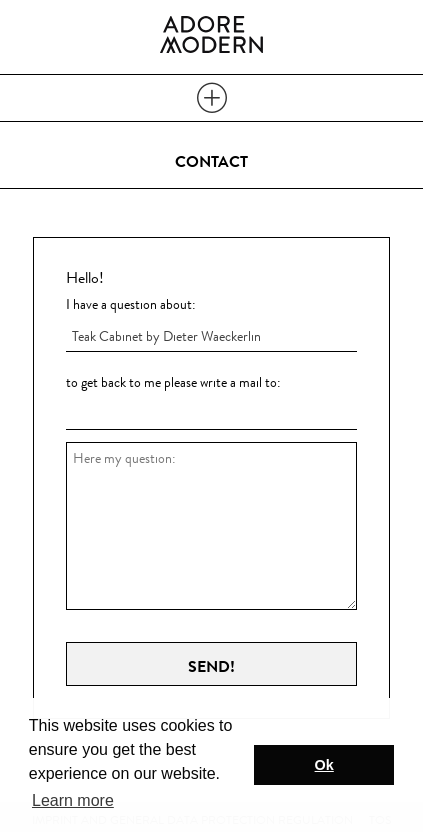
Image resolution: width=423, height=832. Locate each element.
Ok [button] (324, 765)
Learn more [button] (73, 800)
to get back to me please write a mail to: (173, 382)
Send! (211, 667)
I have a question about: (131, 304)
